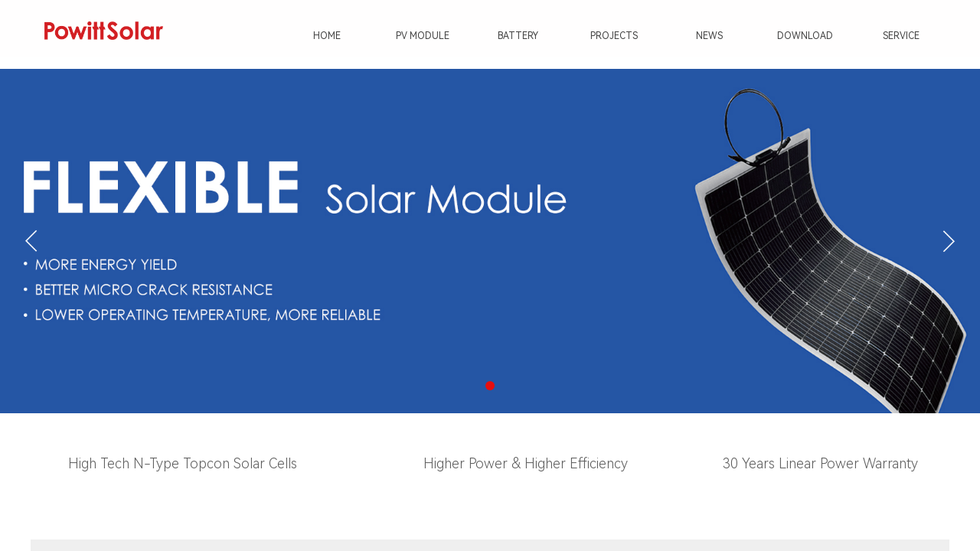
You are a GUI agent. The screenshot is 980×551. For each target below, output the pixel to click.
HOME (327, 36)
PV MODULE (423, 36)
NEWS (709, 36)
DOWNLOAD (805, 36)
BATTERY (518, 36)
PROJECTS (614, 36)
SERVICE (901, 36)
